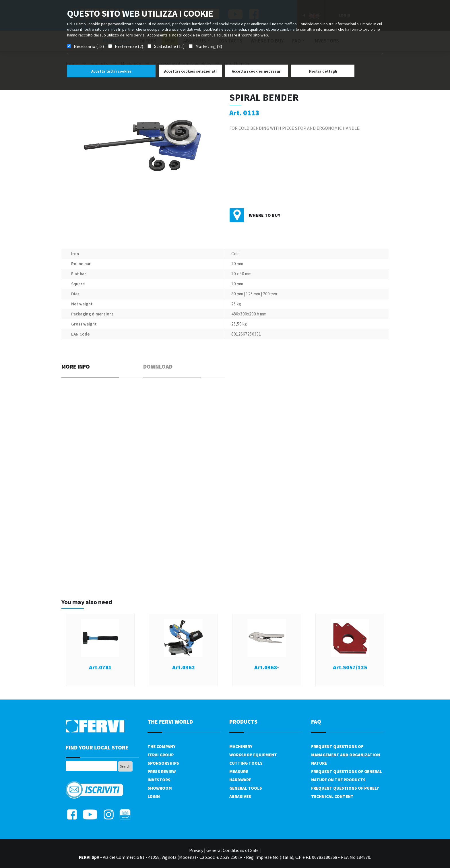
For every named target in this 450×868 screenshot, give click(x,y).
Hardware (240, 780)
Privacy (196, 850)
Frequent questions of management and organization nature (346, 755)
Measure (239, 771)
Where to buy (265, 215)
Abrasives (240, 796)
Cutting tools (246, 763)
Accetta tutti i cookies (111, 71)
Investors (159, 780)
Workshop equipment (253, 755)
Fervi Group (161, 755)
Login (154, 796)
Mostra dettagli (323, 71)
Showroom (160, 788)
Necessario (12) (89, 46)
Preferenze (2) (129, 46)
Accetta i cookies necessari (257, 71)
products (243, 721)
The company (161, 746)
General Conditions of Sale (232, 850)
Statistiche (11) (169, 46)
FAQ (316, 721)
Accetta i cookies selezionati (190, 71)
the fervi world (170, 721)
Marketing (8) (209, 46)
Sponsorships (163, 763)
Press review (162, 771)
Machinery (241, 746)
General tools (246, 788)
